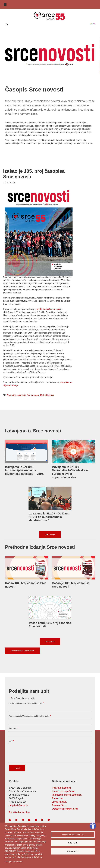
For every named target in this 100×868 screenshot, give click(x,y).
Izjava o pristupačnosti (64, 791)
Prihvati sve (73, 851)
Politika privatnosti (61, 788)
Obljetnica (49, 395)
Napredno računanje (16, 395)
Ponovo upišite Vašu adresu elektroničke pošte (29, 716)
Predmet (13, 728)
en (92, 24)
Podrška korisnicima (19, 812)
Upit (11, 741)
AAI (29, 395)
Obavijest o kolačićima (13, 862)
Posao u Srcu (59, 805)
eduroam (35, 395)
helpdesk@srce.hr (18, 805)
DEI (42, 395)
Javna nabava (59, 802)
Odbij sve (73, 843)
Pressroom (58, 798)
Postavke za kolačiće (73, 834)
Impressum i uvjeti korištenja (67, 795)
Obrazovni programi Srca (65, 809)
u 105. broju (48, 309)
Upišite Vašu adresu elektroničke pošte (26, 703)
